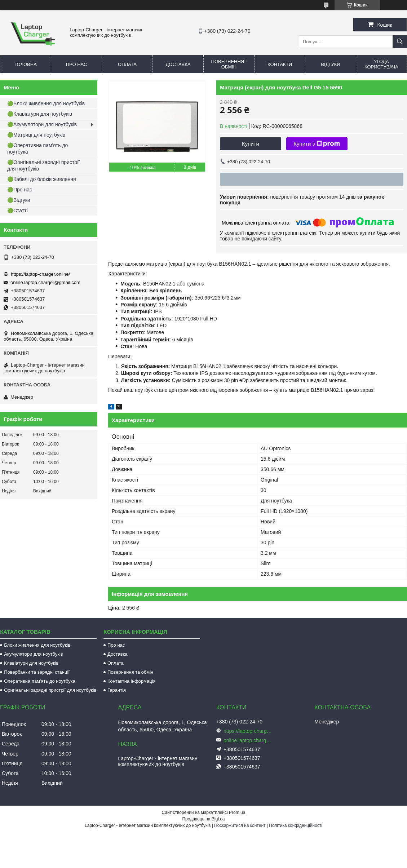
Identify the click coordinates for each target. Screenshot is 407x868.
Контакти (280, 64)
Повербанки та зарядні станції (37, 672)
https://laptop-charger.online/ (40, 274)
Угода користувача (381, 64)
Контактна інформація (132, 681)
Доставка (178, 64)
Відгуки (330, 64)
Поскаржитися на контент (240, 825)
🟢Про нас (20, 190)
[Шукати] (400, 42)
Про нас (77, 64)
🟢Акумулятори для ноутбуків (42, 124)
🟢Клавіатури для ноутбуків (40, 114)
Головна (26, 64)
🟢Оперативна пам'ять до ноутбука (37, 149)
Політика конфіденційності (296, 825)
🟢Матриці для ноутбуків (36, 135)
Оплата (127, 64)
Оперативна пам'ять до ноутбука (40, 681)
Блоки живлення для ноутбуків (37, 645)
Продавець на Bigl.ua (203, 819)
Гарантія (117, 690)
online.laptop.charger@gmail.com (45, 282)
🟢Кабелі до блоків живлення (42, 179)
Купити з (317, 144)
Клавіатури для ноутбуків (31, 663)
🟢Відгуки (19, 200)
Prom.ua (237, 812)
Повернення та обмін (130, 672)
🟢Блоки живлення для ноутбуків (46, 103)
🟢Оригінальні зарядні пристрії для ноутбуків (43, 165)
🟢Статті (17, 211)
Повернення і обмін (229, 64)
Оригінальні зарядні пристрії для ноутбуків (50, 690)
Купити (251, 144)
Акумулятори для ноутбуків (34, 654)
